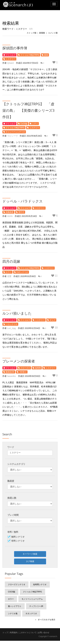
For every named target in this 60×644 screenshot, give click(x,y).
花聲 (9, 276)
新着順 (42, 33)
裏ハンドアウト (15, 606)
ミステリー (11, 59)
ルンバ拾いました (17, 313)
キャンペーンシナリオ (15, 132)
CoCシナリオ (22, 272)
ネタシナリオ (31, 614)
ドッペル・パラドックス (23, 201)
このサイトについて (28, 633)
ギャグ (52, 320)
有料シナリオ (18, 541)
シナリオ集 (13, 614)
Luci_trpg (11, 328)
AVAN (10, 216)
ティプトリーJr (36, 606)
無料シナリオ (18, 537)
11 (56, 276)
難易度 (11, 481)
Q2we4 (10, 63)
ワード (11, 447)
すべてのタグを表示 (46, 620)
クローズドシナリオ (17, 585)
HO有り (23, 372)
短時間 (38, 368)
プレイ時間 (13, 515)
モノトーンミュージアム (32, 599)
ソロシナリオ (12, 324)
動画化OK (10, 372)
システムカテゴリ (16, 464)
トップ (5, 633)
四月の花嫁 (11, 261)
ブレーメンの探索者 (19, 361)
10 (56, 328)
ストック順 (32, 33)
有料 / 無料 (13, 532)
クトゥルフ (11, 55)
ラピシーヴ (12, 136)
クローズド (25, 368)
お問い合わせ (44, 633)
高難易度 (10, 212)
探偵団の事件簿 (15, 48)
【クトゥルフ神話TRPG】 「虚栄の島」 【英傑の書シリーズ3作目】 (28, 110)
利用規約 (14, 633)
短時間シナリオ (40, 585)
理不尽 (21, 212)
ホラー (9, 272)
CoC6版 (24, 124)
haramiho (12, 376)
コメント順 (53, 33)
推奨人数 (12, 498)
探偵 (46, 55)
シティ (35, 124)
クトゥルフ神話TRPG (30, 55)
